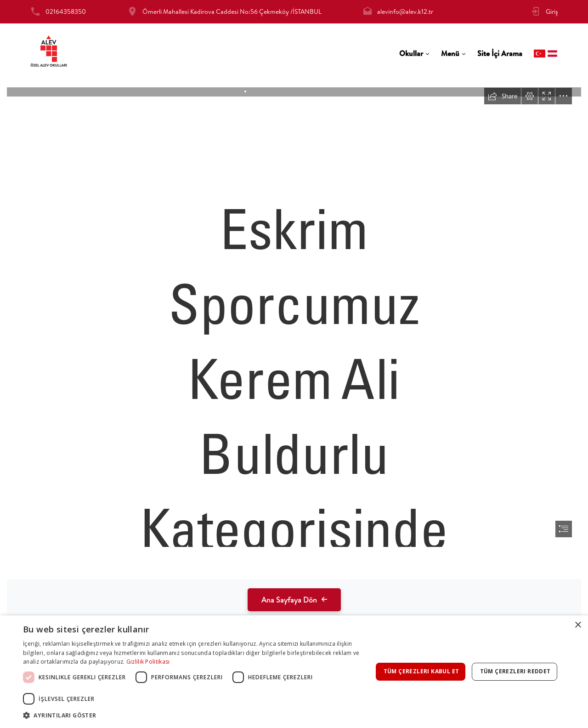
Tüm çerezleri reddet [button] (515, 671)
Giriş (552, 11)
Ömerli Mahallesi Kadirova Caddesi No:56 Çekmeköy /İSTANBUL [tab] (232, 11)
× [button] (578, 625)
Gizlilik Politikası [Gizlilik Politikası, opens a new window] (148, 662)
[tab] (414, 54)
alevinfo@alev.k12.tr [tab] (405, 11)
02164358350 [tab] (66, 11)
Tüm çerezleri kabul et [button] (421, 671)
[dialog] (294, 672)
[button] (198, 715)
